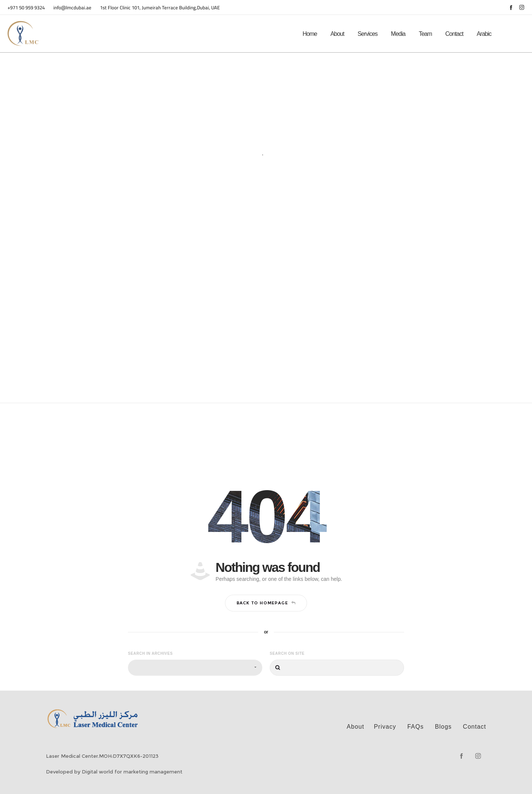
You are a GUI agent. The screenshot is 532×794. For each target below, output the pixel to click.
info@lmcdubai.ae (73, 7)
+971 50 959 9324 (26, 7)
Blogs (443, 727)
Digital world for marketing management (132, 772)
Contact (475, 727)
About (355, 727)
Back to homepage (266, 603)
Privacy (385, 727)
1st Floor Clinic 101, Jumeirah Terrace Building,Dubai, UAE (160, 7)
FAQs (416, 727)
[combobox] (195, 668)
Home (254, 162)
